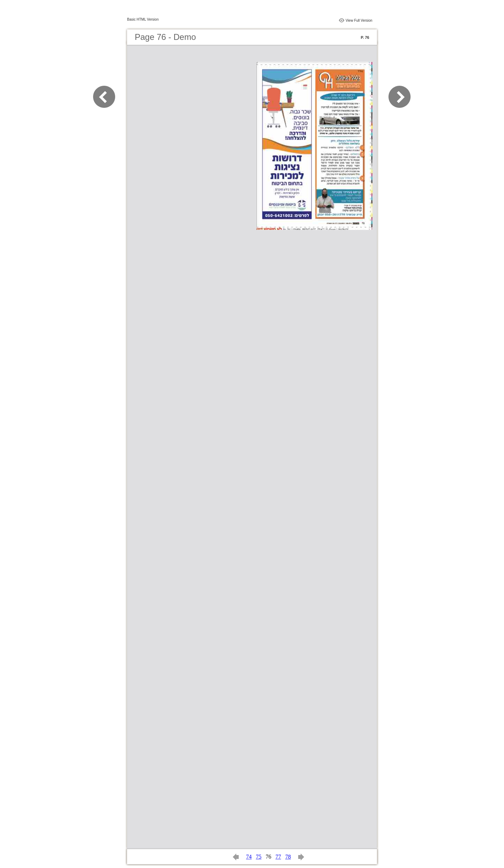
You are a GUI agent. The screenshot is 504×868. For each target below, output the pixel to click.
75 (259, 857)
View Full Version (359, 20)
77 (278, 857)
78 (288, 857)
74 (249, 857)
